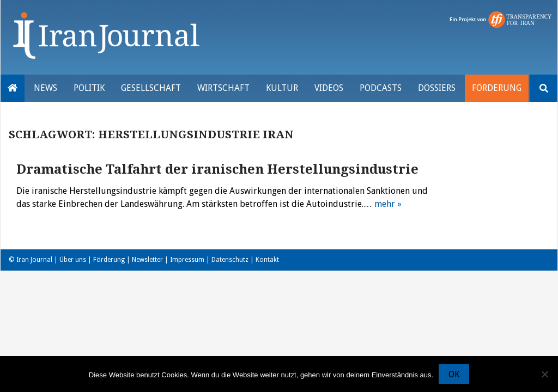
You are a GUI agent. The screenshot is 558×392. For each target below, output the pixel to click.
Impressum (187, 260)
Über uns (73, 260)
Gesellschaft (151, 88)
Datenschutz (230, 260)
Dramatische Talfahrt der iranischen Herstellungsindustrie (217, 169)
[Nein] (544, 374)
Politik (89, 88)
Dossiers (437, 88)
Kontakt (267, 260)
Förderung (497, 88)
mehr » (388, 204)
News (46, 88)
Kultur (282, 88)
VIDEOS (329, 88)
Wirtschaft (223, 88)
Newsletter (147, 260)
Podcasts (381, 88)
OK (454, 374)
